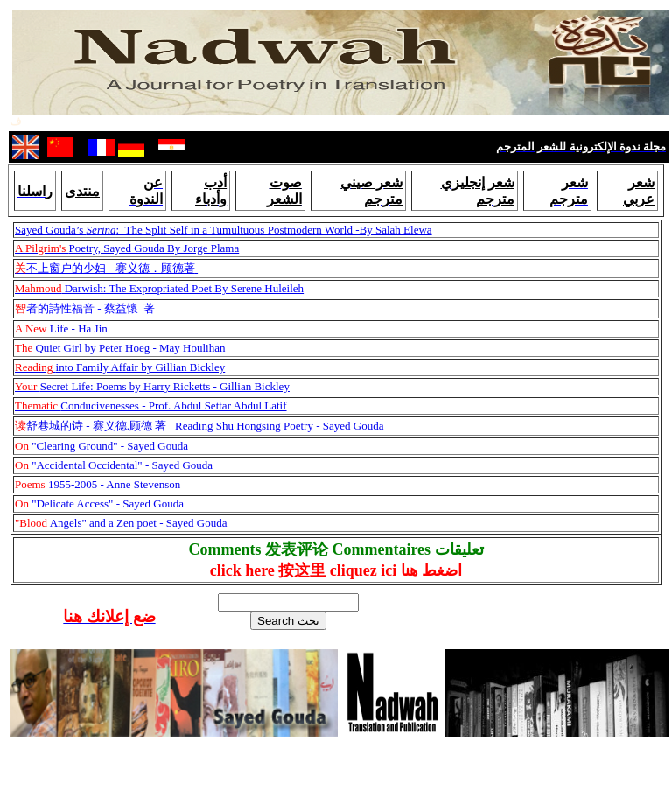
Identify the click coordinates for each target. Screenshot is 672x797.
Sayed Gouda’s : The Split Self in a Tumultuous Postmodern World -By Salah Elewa (224, 230)
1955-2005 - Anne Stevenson (98, 484)
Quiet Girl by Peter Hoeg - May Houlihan (120, 348)
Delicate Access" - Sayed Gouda (109, 503)
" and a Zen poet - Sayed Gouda (154, 523)
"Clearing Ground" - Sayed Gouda (101, 446)
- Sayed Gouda (178, 465)
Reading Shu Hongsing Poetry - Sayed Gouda (199, 426)
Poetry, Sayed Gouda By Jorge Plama (127, 248)
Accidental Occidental (87, 465)
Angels (48, 523)
